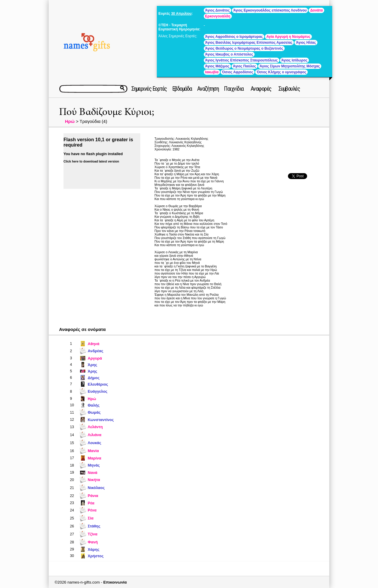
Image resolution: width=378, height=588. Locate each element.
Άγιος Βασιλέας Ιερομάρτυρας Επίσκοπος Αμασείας (249, 43)
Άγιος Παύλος (245, 66)
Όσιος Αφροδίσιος (238, 72)
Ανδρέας (96, 351)
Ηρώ (70, 121)
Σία (91, 518)
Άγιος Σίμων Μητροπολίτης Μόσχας (290, 66)
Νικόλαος (96, 488)
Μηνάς (94, 465)
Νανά (93, 473)
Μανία (93, 451)
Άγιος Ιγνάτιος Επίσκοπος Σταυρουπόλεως (242, 60)
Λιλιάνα (94, 435)
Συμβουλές (289, 89)
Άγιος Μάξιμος (217, 66)
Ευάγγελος (98, 391)
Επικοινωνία (115, 582)
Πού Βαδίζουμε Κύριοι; (107, 112)
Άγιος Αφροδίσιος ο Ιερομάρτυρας (234, 37)
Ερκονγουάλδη (218, 16)
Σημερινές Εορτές (149, 89)
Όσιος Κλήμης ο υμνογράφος (281, 72)
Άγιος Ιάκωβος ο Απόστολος (229, 54)
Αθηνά (94, 344)
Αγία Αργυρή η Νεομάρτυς (288, 37)
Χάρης (93, 549)
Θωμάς (94, 412)
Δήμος (94, 378)
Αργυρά (95, 358)
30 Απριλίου (181, 14)
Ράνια (93, 496)
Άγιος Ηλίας (306, 43)
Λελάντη (95, 427)
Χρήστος (96, 556)
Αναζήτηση (208, 89)
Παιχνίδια (234, 89)
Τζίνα (93, 534)
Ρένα (92, 510)
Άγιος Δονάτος (217, 10)
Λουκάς (94, 443)
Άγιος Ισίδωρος (294, 60)
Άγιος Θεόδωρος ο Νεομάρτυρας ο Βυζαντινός (244, 48)
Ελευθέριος (98, 384)
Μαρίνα (94, 458)
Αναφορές (261, 89)
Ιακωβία (212, 72)
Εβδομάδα (182, 89)
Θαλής (94, 405)
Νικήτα (94, 480)
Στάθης (94, 526)
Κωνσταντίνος (101, 420)
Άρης (92, 365)
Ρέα (91, 503)
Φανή (93, 542)
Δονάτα (316, 10)
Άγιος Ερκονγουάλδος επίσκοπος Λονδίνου (270, 10)
